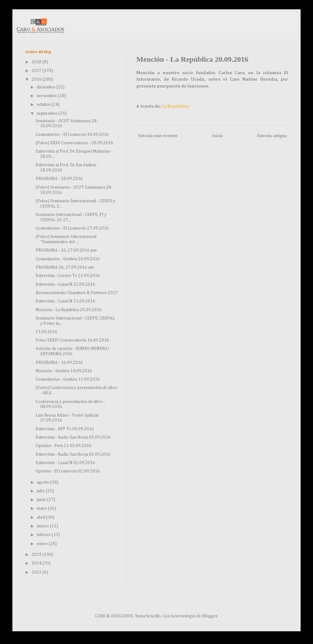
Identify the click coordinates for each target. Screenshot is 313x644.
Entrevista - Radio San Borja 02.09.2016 (73, 454)
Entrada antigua (272, 136)
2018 (37, 62)
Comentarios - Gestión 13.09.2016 (68, 379)
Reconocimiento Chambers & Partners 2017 (77, 293)
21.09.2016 (46, 332)
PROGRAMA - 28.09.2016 (59, 179)
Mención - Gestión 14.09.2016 (64, 371)
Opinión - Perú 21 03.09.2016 (64, 446)
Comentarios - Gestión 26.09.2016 (68, 259)
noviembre (47, 96)
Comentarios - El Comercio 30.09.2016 (72, 135)
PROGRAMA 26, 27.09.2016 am (65, 267)
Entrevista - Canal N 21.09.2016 (65, 301)
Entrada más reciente (158, 136)
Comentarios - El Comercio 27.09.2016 (72, 228)
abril (41, 517)
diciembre (46, 87)
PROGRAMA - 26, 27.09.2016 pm (66, 250)
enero (43, 544)
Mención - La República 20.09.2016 (69, 310)
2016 (37, 79)
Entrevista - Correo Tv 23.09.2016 (68, 276)
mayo (42, 508)
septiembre (48, 114)
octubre (44, 105)
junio (42, 500)
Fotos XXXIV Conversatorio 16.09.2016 (72, 340)
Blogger (210, 616)
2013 (37, 572)
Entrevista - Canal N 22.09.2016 (65, 284)
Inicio (217, 136)
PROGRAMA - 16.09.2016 (59, 363)
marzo (43, 526)
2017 (37, 71)
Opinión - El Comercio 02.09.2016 (68, 471)
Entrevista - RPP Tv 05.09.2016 (65, 429)
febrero (44, 535)
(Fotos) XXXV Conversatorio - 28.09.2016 (74, 143)
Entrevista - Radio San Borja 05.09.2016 (73, 437)
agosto (43, 482)
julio (41, 491)
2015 (37, 555)
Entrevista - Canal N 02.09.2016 (65, 463)
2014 (37, 563)
